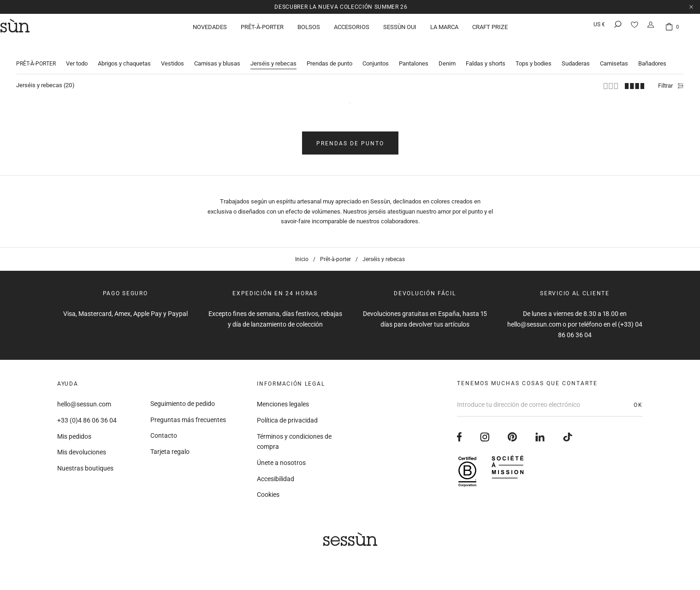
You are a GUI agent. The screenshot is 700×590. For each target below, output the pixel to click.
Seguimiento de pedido (183, 398)
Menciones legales (283, 399)
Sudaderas (576, 57)
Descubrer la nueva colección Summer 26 (341, 6)
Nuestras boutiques (85, 463)
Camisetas (614, 57)
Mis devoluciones (82, 447)
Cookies (268, 489)
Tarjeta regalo (170, 446)
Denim (447, 57)
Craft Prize (490, 30)
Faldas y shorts (486, 57)
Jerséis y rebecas (273, 57)
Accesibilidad (276, 473)
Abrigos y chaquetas (124, 57)
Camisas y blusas (217, 57)
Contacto (164, 430)
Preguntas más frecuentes (188, 414)
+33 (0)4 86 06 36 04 (87, 415)
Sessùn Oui (400, 30)
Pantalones (414, 57)
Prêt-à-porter (262, 30)
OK (638, 399)
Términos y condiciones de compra (294, 436)
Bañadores (652, 57)
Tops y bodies (534, 57)
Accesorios (352, 30)
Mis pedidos (74, 430)
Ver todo (77, 57)
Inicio (302, 254)
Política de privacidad (287, 415)
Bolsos (309, 30)
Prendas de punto (329, 57)
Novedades (210, 30)
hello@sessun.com (84, 399)
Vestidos (172, 57)
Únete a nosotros (281, 457)
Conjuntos (376, 57)
